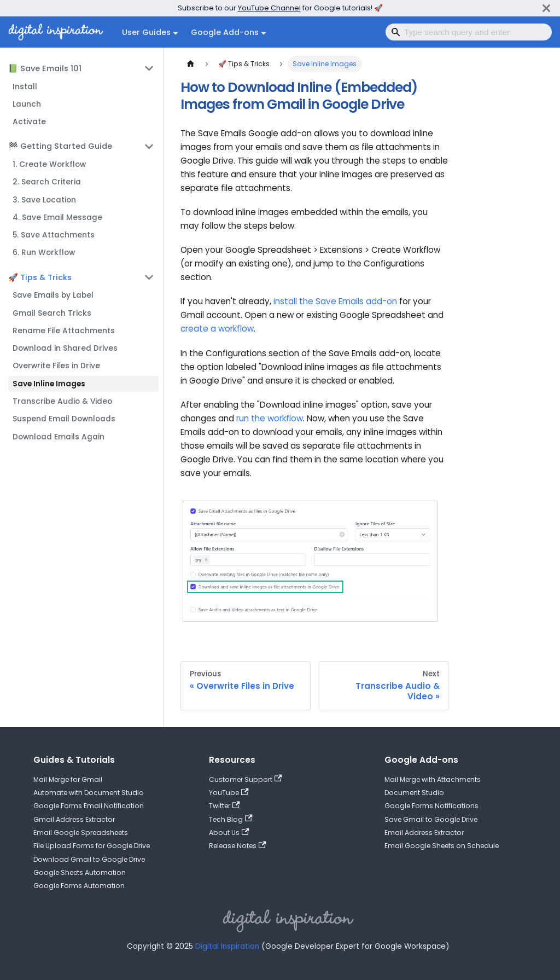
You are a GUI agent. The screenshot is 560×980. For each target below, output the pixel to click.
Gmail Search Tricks (52, 313)
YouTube (229, 793)
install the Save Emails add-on (335, 301)
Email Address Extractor (424, 833)
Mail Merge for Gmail (68, 779)
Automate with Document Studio (89, 793)
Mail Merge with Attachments (433, 779)
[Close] (546, 8)
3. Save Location (44, 200)
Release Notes (238, 846)
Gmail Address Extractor (74, 819)
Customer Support (246, 779)
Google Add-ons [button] (225, 32)
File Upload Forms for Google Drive (92, 846)
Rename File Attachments (64, 331)
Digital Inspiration (227, 946)
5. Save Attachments (54, 235)
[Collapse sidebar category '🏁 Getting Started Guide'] (149, 146)
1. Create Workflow (49, 164)
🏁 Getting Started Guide (60, 146)
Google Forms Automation (79, 886)
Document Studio (414, 793)
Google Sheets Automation (80, 872)
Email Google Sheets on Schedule (442, 846)
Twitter (224, 806)
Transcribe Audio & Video (62, 401)
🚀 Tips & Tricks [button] (40, 277)
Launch (27, 104)
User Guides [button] (146, 32)
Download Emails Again (59, 437)
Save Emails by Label (53, 295)
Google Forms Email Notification (89, 806)
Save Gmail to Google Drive (431, 819)
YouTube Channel (269, 8)
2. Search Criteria (47, 182)
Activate (29, 122)
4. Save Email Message (57, 218)
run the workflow (270, 418)
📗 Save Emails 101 (45, 68)
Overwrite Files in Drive (56, 366)
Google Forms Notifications (431, 806)
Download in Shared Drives (65, 348)
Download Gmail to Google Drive (89, 859)
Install (25, 87)
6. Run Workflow (44, 253)
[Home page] (190, 64)
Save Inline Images (49, 384)
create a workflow (217, 329)
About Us (229, 833)
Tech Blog (231, 819)
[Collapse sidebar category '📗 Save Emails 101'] (149, 68)
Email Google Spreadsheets (81, 833)
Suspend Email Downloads (64, 419)
